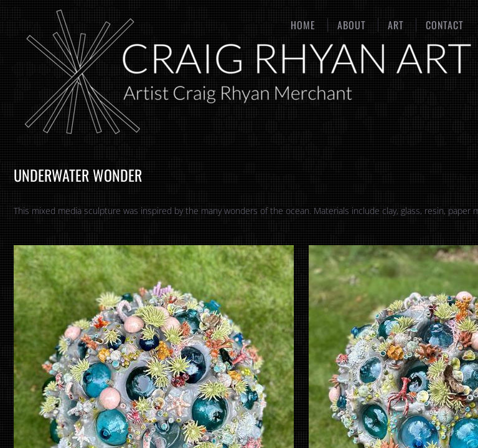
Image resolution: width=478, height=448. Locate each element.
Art (396, 25)
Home (303, 25)
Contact (445, 25)
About (352, 25)
